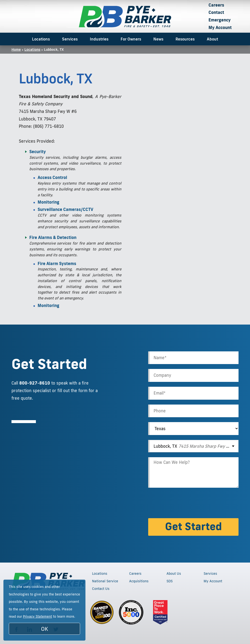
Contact (216, 12)
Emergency (220, 20)
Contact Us (101, 589)
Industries (99, 39)
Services (70, 39)
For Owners (131, 39)
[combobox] (193, 446)
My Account (220, 27)
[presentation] (185, 504)
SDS (170, 581)
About (212, 39)
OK (45, 629)
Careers (216, 5)
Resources (185, 39)
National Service (105, 581)
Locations (41, 39)
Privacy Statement (37, 616)
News (158, 39)
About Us (174, 574)
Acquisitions (139, 581)
